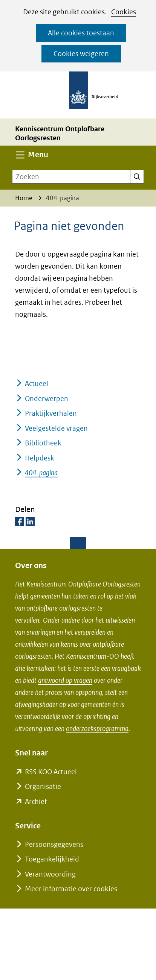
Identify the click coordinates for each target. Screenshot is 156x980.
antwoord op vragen (65, 680)
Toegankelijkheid (52, 859)
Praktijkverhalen (51, 413)
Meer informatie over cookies (71, 889)
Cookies (124, 12)
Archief (36, 801)
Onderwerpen (47, 399)
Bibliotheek (43, 443)
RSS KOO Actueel (51, 772)
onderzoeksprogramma (97, 729)
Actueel (37, 384)
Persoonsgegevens (54, 844)
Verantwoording (50, 874)
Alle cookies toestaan (81, 33)
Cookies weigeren (81, 54)
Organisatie (43, 786)
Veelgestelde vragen (56, 428)
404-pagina (41, 473)
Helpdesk (40, 458)
